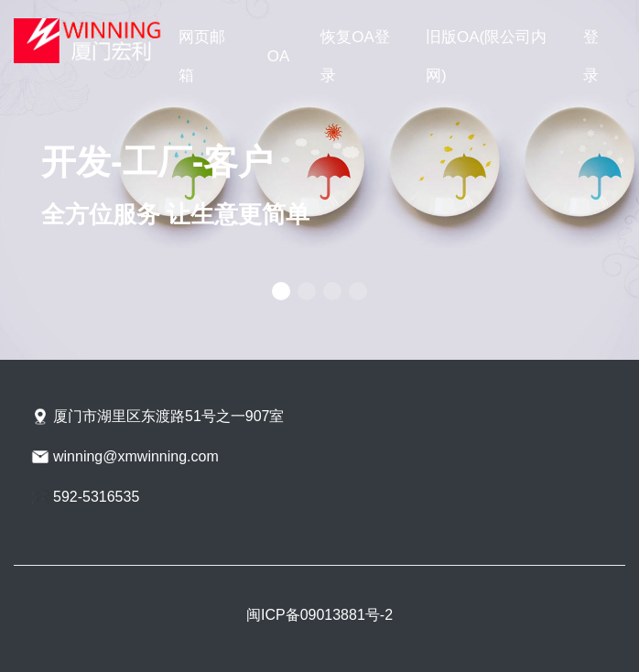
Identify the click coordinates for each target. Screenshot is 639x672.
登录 (591, 56)
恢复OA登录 (355, 56)
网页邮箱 (202, 56)
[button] (281, 291)
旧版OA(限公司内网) (486, 56)
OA (278, 56)
